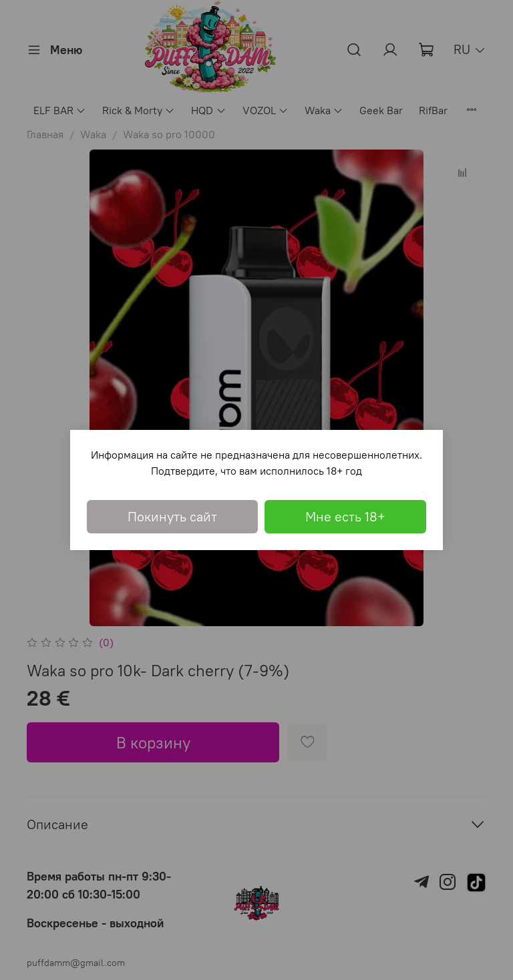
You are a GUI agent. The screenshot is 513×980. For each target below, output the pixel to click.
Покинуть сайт (172, 516)
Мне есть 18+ (345, 516)
